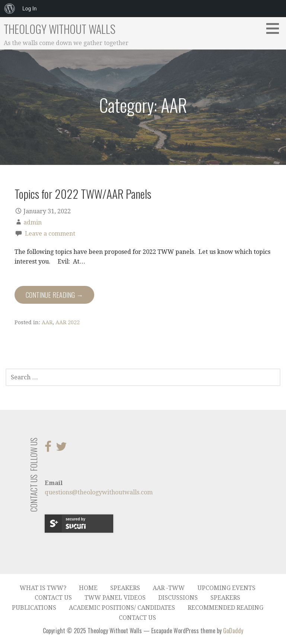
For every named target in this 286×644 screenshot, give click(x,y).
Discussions (178, 598)
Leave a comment (50, 234)
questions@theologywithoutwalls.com (99, 492)
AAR (47, 322)
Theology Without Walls (60, 29)
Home (88, 588)
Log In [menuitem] (29, 9)
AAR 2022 (68, 322)
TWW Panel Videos (115, 598)
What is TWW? (43, 588)
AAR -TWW (169, 588)
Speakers (125, 588)
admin (33, 222)
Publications (34, 608)
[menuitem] (10, 9)
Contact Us (53, 598)
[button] (275, 28)
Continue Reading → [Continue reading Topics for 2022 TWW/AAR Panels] (54, 295)
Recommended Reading (225, 608)
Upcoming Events (226, 588)
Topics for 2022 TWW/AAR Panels (83, 194)
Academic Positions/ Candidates (122, 608)
